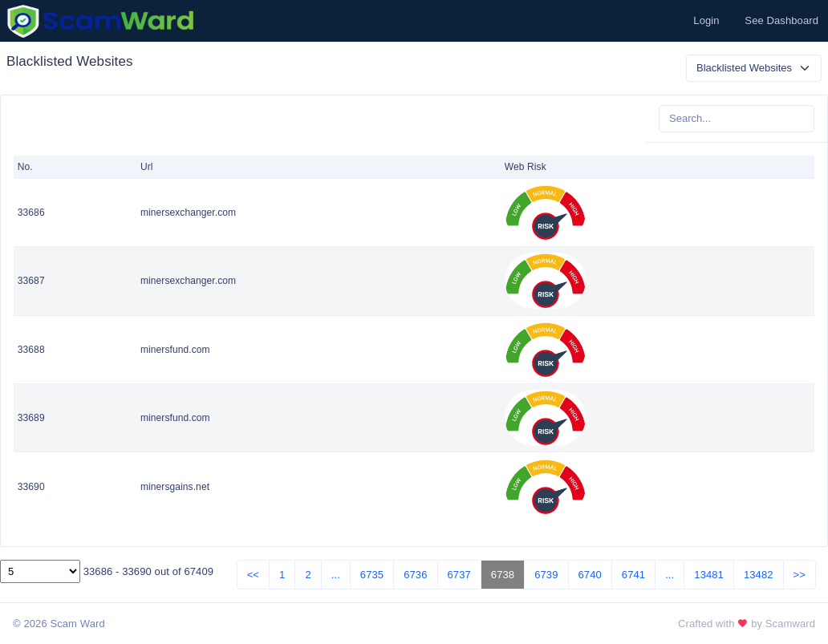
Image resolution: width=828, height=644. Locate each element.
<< (253, 575)
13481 (709, 575)
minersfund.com (175, 350)
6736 (415, 575)
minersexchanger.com (188, 213)
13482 (759, 575)
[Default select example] (754, 68)
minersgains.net (175, 487)
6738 (503, 575)
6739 (546, 575)
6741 (633, 575)
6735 (372, 575)
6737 (459, 575)
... (336, 575)
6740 (590, 575)
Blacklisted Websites (70, 61)
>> (800, 575)
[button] (704, 21)
